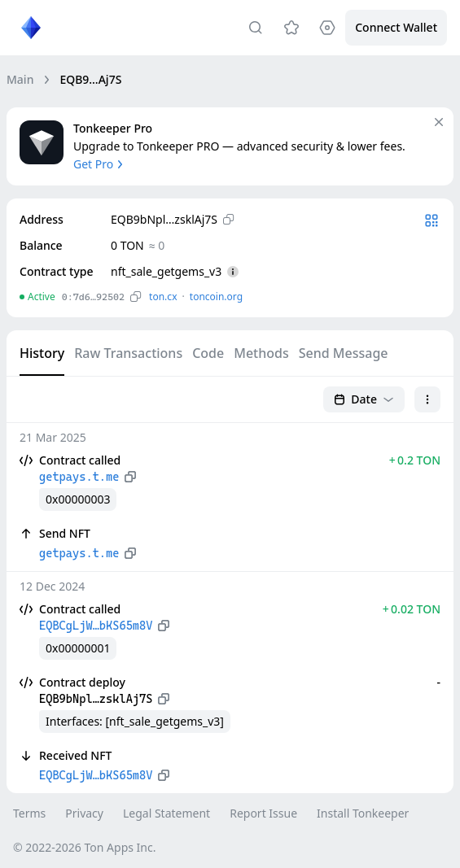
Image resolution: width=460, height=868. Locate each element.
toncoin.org (216, 297)
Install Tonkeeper (363, 813)
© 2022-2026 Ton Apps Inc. (84, 847)
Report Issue (263, 813)
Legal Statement (166, 813)
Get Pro (100, 164)
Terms (29, 813)
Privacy (84, 813)
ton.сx (163, 297)
